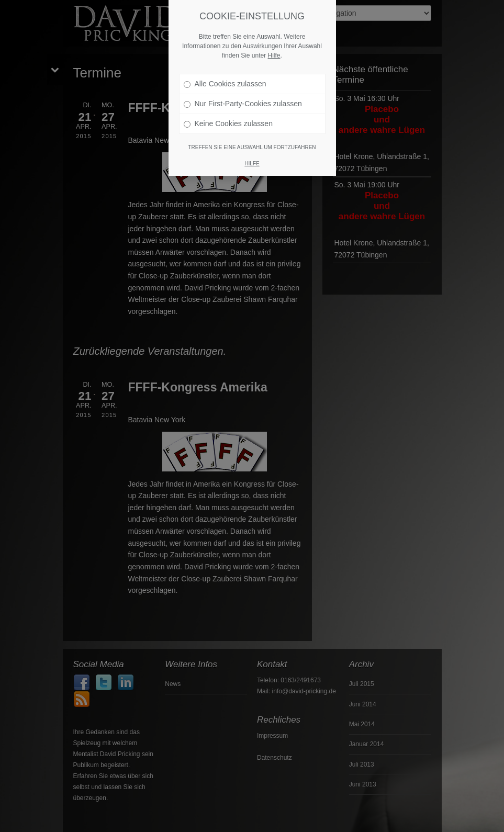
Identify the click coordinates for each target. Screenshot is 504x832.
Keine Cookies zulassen (228, 107)
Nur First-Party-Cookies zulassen (243, 87)
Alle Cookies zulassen (225, 68)
